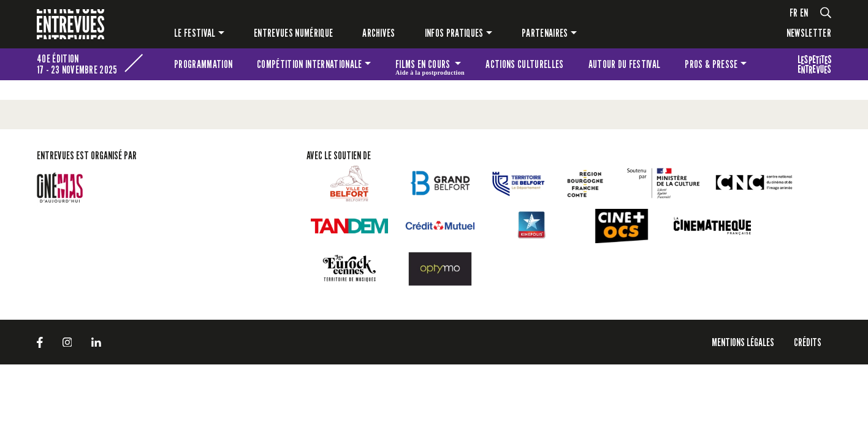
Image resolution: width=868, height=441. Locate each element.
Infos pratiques (454, 33)
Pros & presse (711, 64)
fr (794, 13)
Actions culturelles (524, 64)
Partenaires (545, 33)
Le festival (195, 33)
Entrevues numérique (293, 33)
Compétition (309, 64)
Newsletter (809, 33)
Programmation (203, 64)
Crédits (808, 342)
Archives (379, 33)
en (804, 13)
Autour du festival (625, 64)
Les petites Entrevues (815, 64)
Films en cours (430, 66)
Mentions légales (743, 342)
